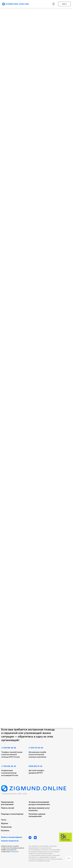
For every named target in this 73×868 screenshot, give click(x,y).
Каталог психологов (10, 841)
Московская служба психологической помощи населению (37, 755)
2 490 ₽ (18, 298)
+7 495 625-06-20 (9, 766)
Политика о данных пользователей (37, 815)
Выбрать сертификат (36, 541)
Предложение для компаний (7, 803)
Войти (64, 4)
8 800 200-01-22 (35, 766)
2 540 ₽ (18, 254)
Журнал (4, 823)
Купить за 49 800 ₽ (20, 306)
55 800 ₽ (37, 306)
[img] (56, 282)
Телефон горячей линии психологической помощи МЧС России (12, 755)
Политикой (15, 852)
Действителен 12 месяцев (20, 289)
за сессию (32, 299)
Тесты (4, 820)
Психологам (6, 827)
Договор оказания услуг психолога (39, 809)
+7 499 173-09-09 (36, 748)
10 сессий (18, 230)
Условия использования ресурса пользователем (39, 803)
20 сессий (18, 274)
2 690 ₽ (18, 165)
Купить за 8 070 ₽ (20, 172)
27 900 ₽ (36, 261)
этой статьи (33, 642)
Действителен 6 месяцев (20, 200)
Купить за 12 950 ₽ (20, 216)
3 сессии (17, 141)
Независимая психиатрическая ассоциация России (10, 773)
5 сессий (17, 185)
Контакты (5, 830)
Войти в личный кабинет (12, 837)
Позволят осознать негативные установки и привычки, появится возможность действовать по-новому (25, 237)
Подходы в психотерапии (12, 814)
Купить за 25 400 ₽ (20, 261)
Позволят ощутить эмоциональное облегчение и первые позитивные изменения (24, 193)
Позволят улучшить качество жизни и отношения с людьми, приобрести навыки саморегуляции (25, 282)
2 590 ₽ (18, 209)
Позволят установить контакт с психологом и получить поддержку (22, 148)
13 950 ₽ (36, 216)
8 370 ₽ (34, 172)
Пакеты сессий (7, 808)
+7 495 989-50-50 (9, 748)
